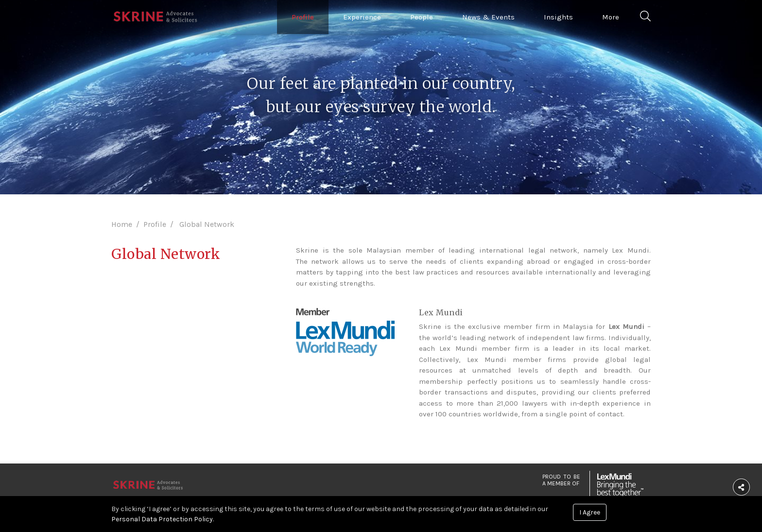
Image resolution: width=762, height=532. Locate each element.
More (611, 17)
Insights (558, 17)
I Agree (590, 512)
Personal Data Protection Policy (162, 519)
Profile (303, 17)
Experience (362, 17)
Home (122, 224)
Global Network (207, 224)
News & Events (488, 17)
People (422, 17)
